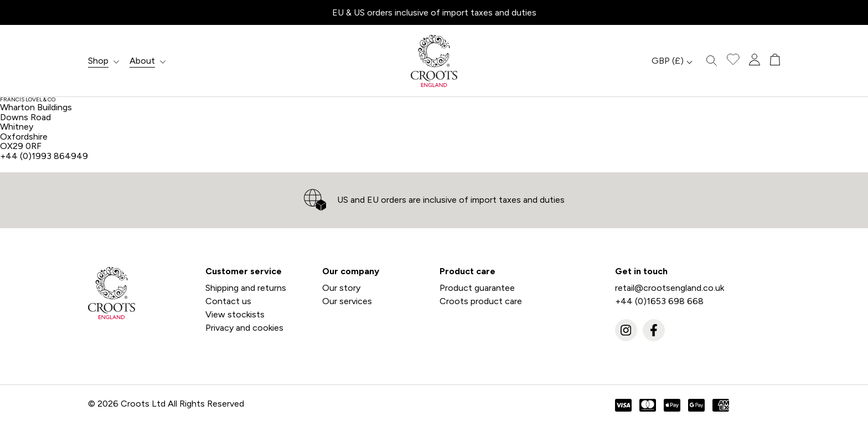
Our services (347, 301)
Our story (341, 288)
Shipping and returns (246, 288)
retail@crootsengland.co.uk (670, 288)
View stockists (235, 314)
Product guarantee (477, 288)
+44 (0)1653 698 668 (659, 301)
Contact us (228, 301)
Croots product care (481, 301)
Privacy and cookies (244, 328)
